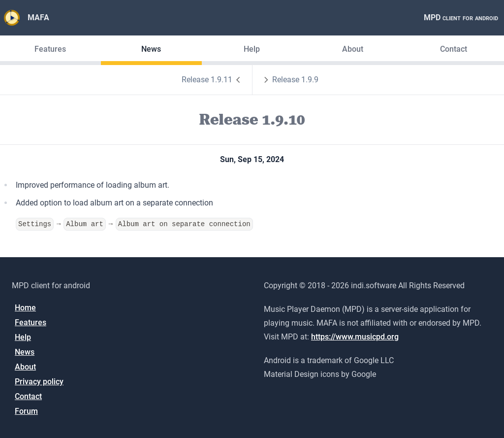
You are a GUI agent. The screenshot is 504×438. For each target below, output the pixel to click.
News (151, 49)
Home (25, 307)
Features (50, 49)
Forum (26, 411)
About (353, 49)
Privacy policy (39, 381)
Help (252, 49)
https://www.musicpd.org (355, 336)
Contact (454, 49)
